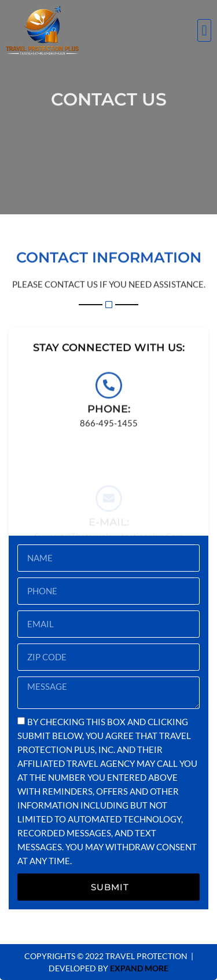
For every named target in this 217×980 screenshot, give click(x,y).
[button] (204, 31)
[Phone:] (109, 390)
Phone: (109, 414)
